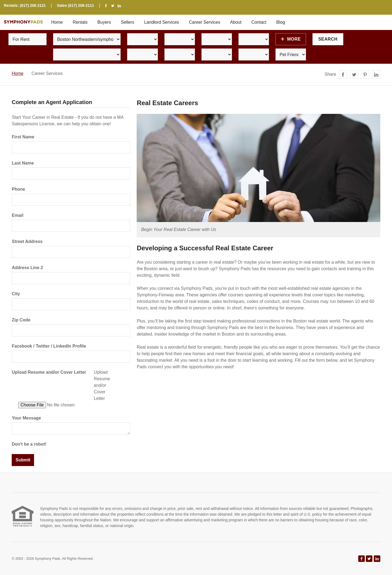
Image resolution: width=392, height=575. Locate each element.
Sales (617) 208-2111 (75, 5)
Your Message (26, 418)
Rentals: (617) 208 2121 (25, 5)
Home (57, 22)
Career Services (205, 22)
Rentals (80, 22)
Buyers (104, 22)
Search (328, 39)
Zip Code (21, 320)
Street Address (27, 241)
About (236, 22)
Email (18, 215)
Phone (18, 189)
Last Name (23, 163)
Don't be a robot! (29, 444)
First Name (23, 137)
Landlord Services (161, 22)
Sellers (128, 22)
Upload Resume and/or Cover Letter (49, 372)
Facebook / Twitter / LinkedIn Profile (49, 346)
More (291, 39)
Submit (23, 460)
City (16, 294)
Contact (259, 22)
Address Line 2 (27, 268)
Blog (281, 22)
